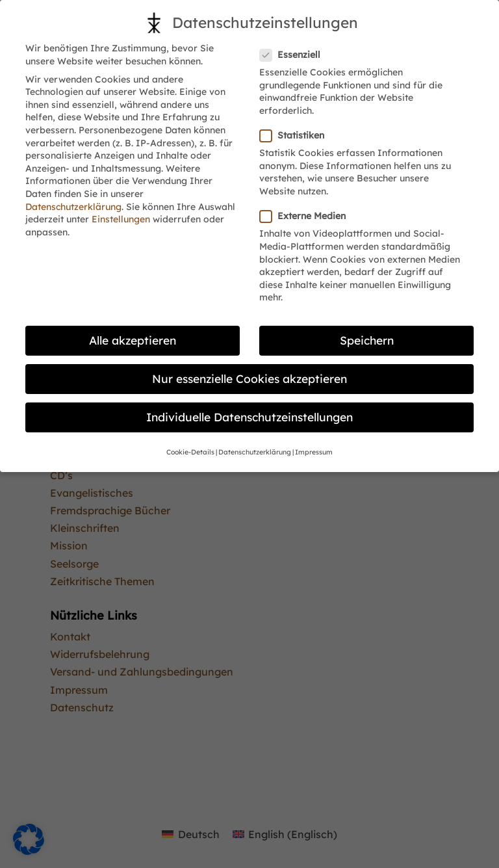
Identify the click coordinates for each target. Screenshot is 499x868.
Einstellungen (121, 219)
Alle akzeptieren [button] (133, 340)
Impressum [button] (314, 452)
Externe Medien (308, 216)
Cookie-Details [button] (190, 452)
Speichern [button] (367, 340)
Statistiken (297, 136)
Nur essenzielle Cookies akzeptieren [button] (249, 378)
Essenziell (295, 55)
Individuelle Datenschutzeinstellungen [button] (249, 417)
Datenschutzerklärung (73, 207)
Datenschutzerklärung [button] (255, 452)
